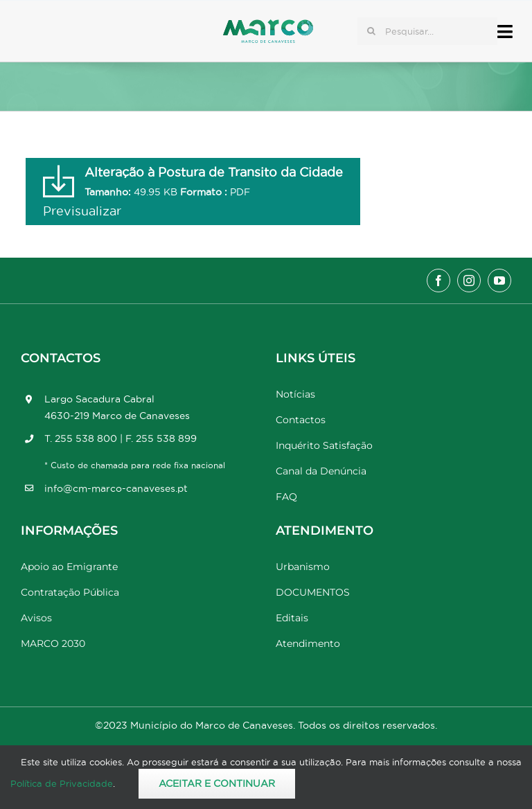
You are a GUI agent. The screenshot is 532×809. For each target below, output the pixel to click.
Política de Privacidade (62, 783)
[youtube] (499, 281)
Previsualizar (82, 211)
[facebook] (438, 281)
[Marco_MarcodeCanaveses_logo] (268, 25)
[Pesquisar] (371, 31)
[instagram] (469, 281)
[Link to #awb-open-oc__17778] (505, 32)
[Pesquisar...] (427, 31)
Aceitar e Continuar (217, 783)
